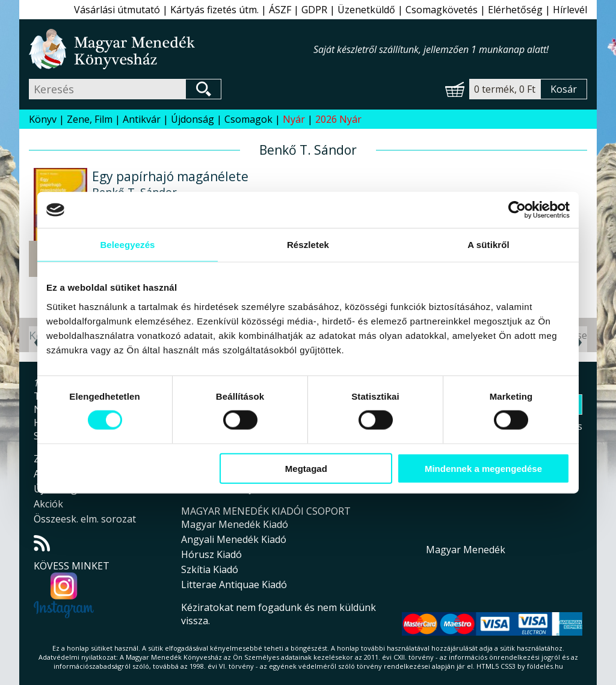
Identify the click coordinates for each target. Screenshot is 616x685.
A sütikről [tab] (488, 245)
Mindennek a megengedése (483, 468)
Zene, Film (90, 119)
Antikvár (142, 119)
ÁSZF (280, 10)
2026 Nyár (338, 119)
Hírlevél (570, 10)
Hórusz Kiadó (211, 554)
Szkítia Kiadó (210, 569)
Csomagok (248, 119)
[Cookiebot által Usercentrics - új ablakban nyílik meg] (517, 210)
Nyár (294, 119)
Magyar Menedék (466, 550)
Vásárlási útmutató (117, 10)
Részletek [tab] (308, 245)
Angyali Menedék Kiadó (234, 539)
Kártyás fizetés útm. (214, 10)
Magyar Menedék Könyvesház (171, 49)
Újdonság (192, 119)
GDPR (314, 10)
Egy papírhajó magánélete (170, 176)
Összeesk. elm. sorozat (85, 519)
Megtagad (306, 468)
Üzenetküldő (366, 10)
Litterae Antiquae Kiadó (234, 584)
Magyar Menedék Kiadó (235, 524)
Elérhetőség (515, 10)
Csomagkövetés (442, 10)
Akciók (48, 504)
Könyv (43, 119)
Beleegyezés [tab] (127, 245)
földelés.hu (545, 666)
